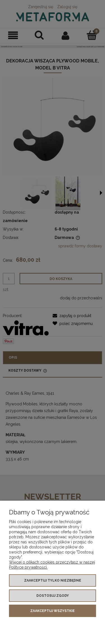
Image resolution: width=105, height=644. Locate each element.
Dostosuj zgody (53, 596)
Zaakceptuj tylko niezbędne (53, 580)
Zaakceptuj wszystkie (53, 611)
